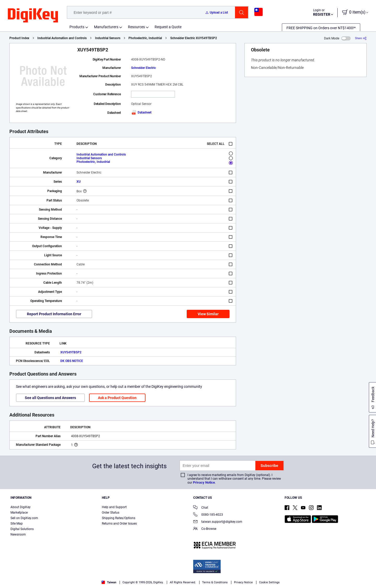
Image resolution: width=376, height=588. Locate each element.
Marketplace (19, 513)
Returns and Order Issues (119, 524)
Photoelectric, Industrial (145, 38)
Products (77, 27)
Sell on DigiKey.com (24, 518)
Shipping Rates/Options (119, 518)
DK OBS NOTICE (72, 361)
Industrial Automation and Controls (62, 38)
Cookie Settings (269, 582)
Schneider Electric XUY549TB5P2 (194, 38)
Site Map (17, 524)
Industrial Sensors (108, 38)
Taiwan (109, 582)
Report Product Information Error (54, 314)
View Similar (208, 314)
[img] (33, 16)
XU (79, 182)
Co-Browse (205, 529)
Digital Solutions (22, 529)
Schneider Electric (143, 68)
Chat (201, 508)
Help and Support (114, 507)
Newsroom (18, 534)
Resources (136, 27)
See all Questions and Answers (50, 398)
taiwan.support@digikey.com (218, 522)
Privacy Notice (204, 482)
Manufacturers (106, 27)
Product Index (19, 38)
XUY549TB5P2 (71, 352)
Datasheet (141, 112)
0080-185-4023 (208, 515)
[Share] (361, 38)
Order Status (111, 513)
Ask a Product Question (117, 398)
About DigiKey (20, 507)
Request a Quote (168, 27)
